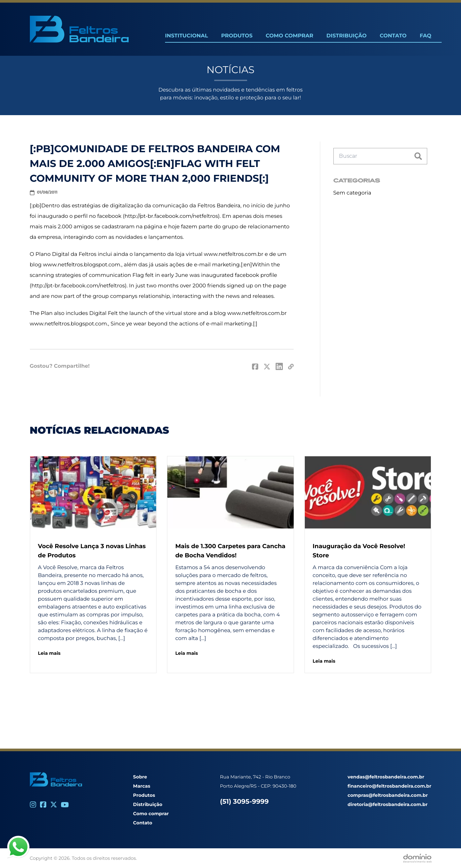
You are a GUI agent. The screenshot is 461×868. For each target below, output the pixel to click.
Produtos (237, 36)
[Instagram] (33, 805)
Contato (393, 36)
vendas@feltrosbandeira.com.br (386, 777)
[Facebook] (43, 805)
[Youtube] (65, 805)
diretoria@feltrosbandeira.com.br (388, 804)
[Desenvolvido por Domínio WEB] (417, 858)
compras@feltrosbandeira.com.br (388, 795)
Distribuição (346, 36)
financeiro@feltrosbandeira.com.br (389, 786)
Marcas (142, 786)
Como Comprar (290, 36)
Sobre (140, 777)
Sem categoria (352, 193)
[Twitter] (54, 805)
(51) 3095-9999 (244, 802)
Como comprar (151, 814)
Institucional (187, 36)
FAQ (425, 36)
